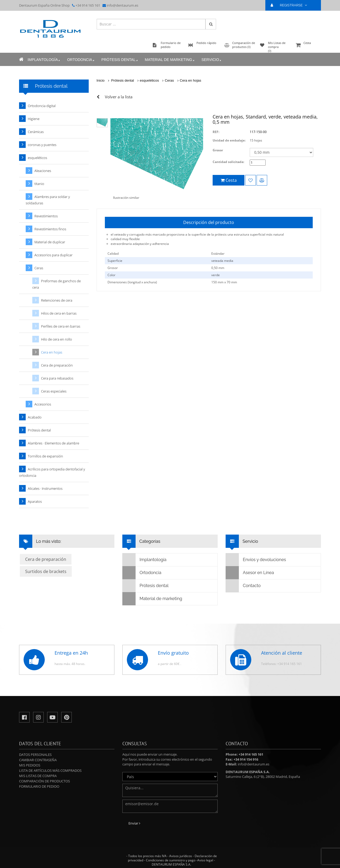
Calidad (113, 254)
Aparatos (35, 501)
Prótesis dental (120, 60)
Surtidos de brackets (46, 571)
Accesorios (43, 404)
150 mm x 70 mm (224, 282)
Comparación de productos (44, 781)
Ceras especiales (54, 391)
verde (216, 275)
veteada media (222, 261)
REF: (216, 132)
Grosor (218, 150)
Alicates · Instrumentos (45, 488)
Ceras (169, 80)
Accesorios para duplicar (53, 255)
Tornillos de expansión (45, 456)
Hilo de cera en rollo (57, 339)
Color (111, 275)
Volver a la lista (119, 97)
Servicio (212, 60)
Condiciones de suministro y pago (171, 860)
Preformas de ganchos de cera (57, 284)
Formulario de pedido (39, 786)
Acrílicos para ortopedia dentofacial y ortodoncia (52, 472)
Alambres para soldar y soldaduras (48, 200)
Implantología (44, 60)
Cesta (308, 45)
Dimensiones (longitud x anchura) (132, 282)
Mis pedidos (30, 765)
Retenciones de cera (57, 300)
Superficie (115, 261)
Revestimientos (46, 216)
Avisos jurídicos (181, 856)
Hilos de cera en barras (59, 313)
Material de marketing (170, 60)
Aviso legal (205, 860)
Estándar (218, 254)
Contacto (243, 586)
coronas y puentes (42, 145)
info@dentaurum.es (122, 5)
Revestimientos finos (50, 229)
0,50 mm (218, 268)
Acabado (35, 417)
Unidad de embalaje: (229, 140)
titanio (39, 184)
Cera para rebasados (57, 378)
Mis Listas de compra (38, 776)
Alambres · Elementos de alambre (53, 443)
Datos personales (35, 755)
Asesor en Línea (250, 573)
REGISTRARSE (291, 5)
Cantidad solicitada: (228, 162)
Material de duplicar (50, 242)
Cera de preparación (57, 365)
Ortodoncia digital (42, 106)
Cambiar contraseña (38, 760)
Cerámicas (36, 132)
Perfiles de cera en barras (61, 326)
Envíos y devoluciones (256, 560)
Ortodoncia (81, 60)
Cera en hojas (191, 80)
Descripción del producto (209, 222)
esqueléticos (149, 80)
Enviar (134, 823)
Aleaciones (43, 171)
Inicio (101, 80)
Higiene (34, 119)
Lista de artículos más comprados (50, 770)
